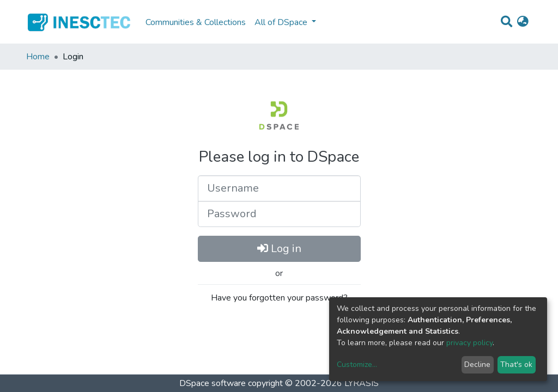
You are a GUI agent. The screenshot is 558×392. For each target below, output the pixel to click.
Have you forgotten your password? (279, 298)
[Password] (279, 214)
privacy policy (469, 343)
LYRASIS (362, 383)
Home (38, 57)
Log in (279, 249)
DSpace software (213, 383)
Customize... (357, 365)
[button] (523, 22)
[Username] (279, 188)
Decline (477, 365)
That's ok (516, 365)
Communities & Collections (196, 22)
